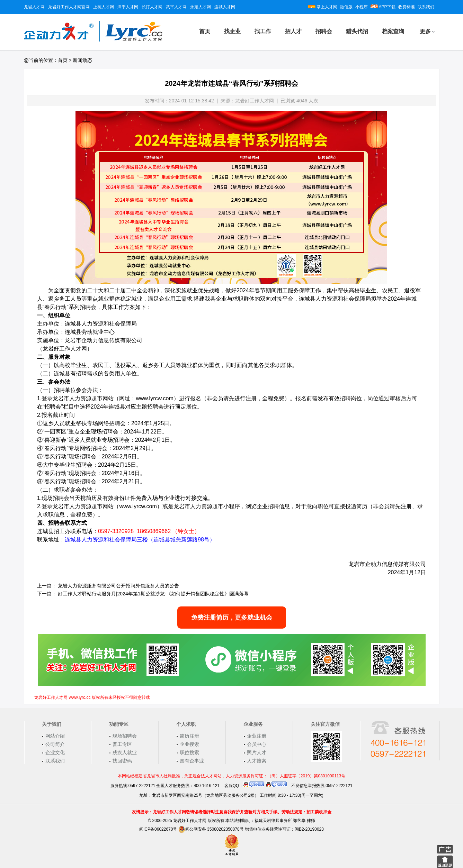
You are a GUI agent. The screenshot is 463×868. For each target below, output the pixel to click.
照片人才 (257, 752)
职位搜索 (189, 752)
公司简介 (55, 744)
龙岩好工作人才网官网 (69, 7)
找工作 (263, 31)
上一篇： (47, 586)
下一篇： (47, 594)
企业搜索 (189, 744)
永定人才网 (201, 7)
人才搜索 (257, 761)
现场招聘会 (125, 736)
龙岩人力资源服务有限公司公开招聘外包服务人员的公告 (118, 586)
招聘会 (324, 31)
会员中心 (257, 744)
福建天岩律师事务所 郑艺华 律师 (285, 821)
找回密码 (122, 761)
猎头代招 (357, 31)
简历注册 (189, 736)
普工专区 (122, 744)
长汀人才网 (152, 7)
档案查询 (393, 31)
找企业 (232, 31)
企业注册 (257, 736)
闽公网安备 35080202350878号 (211, 829)
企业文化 (55, 752)
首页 (205, 31)
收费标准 (407, 7)
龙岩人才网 (34, 7)
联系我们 (426, 7)
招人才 (293, 31)
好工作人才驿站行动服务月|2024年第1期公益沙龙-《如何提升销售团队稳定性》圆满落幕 (153, 594)
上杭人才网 (104, 7)
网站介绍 (55, 736)
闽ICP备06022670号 (158, 829)
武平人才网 (176, 7)
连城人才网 (225, 7)
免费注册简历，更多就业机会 (232, 618)
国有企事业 (192, 761)
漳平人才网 (128, 7)
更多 (425, 31)
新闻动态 (82, 60)
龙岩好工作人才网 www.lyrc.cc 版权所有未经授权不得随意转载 (92, 697)
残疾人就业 (125, 752)
